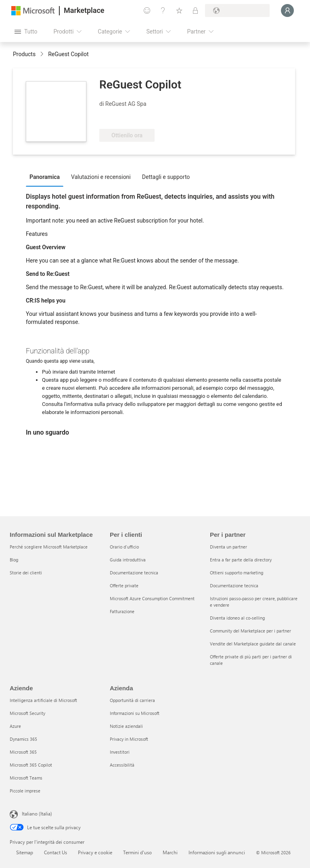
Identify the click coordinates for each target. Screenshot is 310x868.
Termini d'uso (137, 852)
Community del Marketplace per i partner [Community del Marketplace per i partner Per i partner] (250, 631)
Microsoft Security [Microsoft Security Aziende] (27, 713)
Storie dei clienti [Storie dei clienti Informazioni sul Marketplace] (26, 573)
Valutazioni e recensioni (101, 177)
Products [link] (24, 54)
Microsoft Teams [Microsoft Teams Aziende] (26, 778)
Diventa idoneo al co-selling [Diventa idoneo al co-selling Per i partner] (237, 618)
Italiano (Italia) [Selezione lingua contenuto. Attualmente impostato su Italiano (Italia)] (37, 813)
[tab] (47, 177)
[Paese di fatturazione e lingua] (237, 11)
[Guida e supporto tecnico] (163, 11)
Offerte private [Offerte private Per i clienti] (124, 585)
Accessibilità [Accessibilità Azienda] (122, 765)
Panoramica (45, 177)
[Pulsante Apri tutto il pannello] (26, 32)
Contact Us (56, 852)
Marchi (170, 852)
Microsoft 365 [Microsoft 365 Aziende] (23, 752)
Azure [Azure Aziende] (15, 726)
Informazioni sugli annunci (217, 852)
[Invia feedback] (147, 11)
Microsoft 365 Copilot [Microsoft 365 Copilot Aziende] (31, 765)
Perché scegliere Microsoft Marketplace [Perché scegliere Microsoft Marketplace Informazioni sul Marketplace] (49, 547)
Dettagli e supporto (166, 177)
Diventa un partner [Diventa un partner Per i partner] (228, 547)
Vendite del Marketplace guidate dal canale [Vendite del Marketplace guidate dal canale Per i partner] (253, 644)
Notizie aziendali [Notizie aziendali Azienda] (126, 726)
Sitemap (25, 852)
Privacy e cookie (95, 852)
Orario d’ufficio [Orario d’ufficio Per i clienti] (124, 547)
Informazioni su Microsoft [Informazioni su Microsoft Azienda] (135, 713)
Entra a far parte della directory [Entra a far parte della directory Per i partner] (241, 560)
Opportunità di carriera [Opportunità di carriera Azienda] (132, 700)
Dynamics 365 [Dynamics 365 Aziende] (23, 739)
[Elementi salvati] (179, 11)
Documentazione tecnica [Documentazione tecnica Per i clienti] (134, 573)
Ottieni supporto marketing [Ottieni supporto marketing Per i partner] (237, 573)
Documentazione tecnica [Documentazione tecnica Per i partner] (234, 585)
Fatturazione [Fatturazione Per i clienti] (122, 611)
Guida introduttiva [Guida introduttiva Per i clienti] (128, 560)
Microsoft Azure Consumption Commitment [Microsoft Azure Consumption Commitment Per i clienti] (152, 598)
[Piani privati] (195, 11)
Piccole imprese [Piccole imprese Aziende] (25, 791)
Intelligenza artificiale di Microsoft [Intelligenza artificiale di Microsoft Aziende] (43, 700)
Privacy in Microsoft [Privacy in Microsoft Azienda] (129, 739)
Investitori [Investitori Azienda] (120, 752)
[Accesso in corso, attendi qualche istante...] (287, 11)
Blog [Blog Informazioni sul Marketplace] (14, 560)
